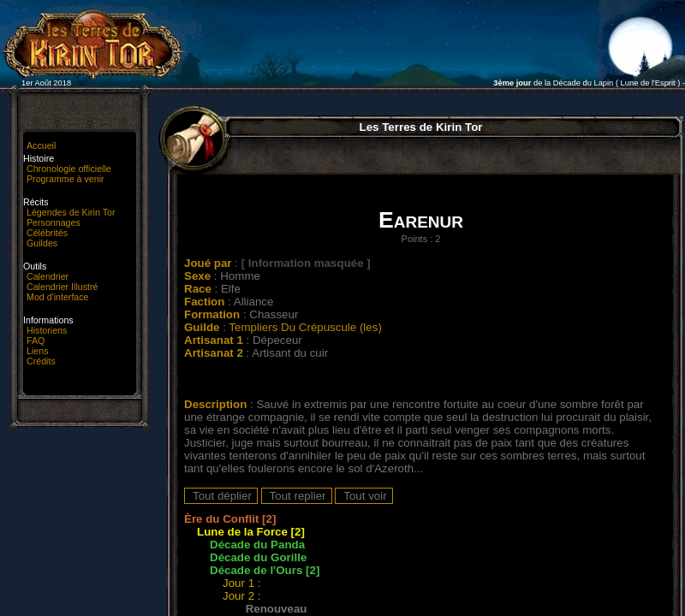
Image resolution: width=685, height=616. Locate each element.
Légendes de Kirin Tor (71, 212)
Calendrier (48, 276)
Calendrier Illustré (63, 287)
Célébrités (47, 233)
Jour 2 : (243, 596)
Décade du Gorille (258, 557)
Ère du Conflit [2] (230, 519)
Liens (37, 351)
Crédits (41, 361)
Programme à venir (66, 179)
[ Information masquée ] (306, 263)
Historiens (47, 330)
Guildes (42, 243)
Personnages (54, 222)
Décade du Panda (257, 545)
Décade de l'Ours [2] (265, 570)
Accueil (41, 145)
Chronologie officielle (69, 169)
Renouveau (277, 609)
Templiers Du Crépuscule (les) (305, 327)
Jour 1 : (243, 583)
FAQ (36, 341)
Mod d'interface (58, 297)
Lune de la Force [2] (251, 532)
